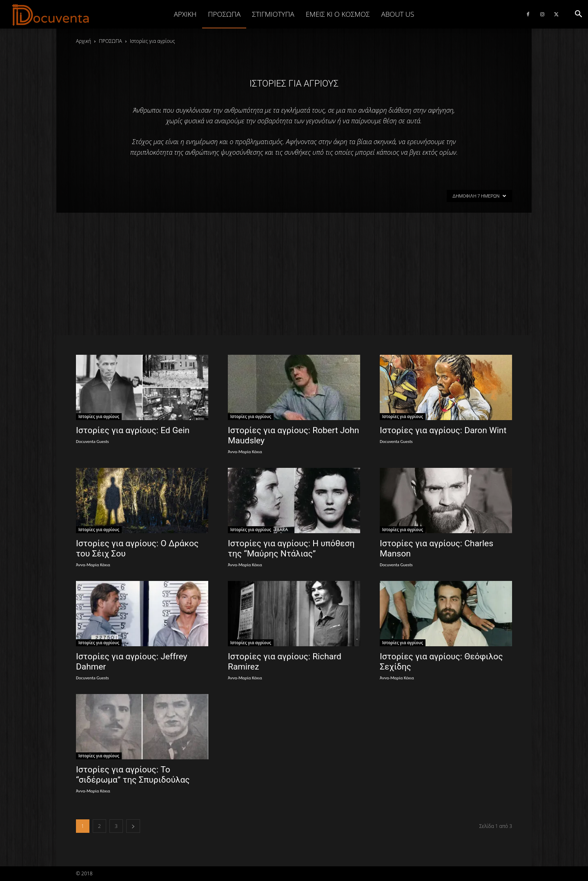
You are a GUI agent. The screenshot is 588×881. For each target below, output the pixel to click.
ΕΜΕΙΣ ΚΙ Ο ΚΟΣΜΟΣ (338, 14)
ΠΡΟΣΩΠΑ (224, 14)
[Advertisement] (294, 274)
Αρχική (185, 14)
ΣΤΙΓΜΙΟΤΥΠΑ (273, 14)
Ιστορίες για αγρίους (99, 416)
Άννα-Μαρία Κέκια (245, 452)
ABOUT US (398, 14)
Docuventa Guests (92, 442)
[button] (578, 14)
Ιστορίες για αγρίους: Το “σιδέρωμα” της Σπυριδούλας (133, 775)
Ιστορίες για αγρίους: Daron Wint (443, 430)
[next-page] (133, 826)
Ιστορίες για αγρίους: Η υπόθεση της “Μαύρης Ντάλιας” (291, 548)
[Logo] (51, 15)
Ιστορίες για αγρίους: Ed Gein (133, 430)
